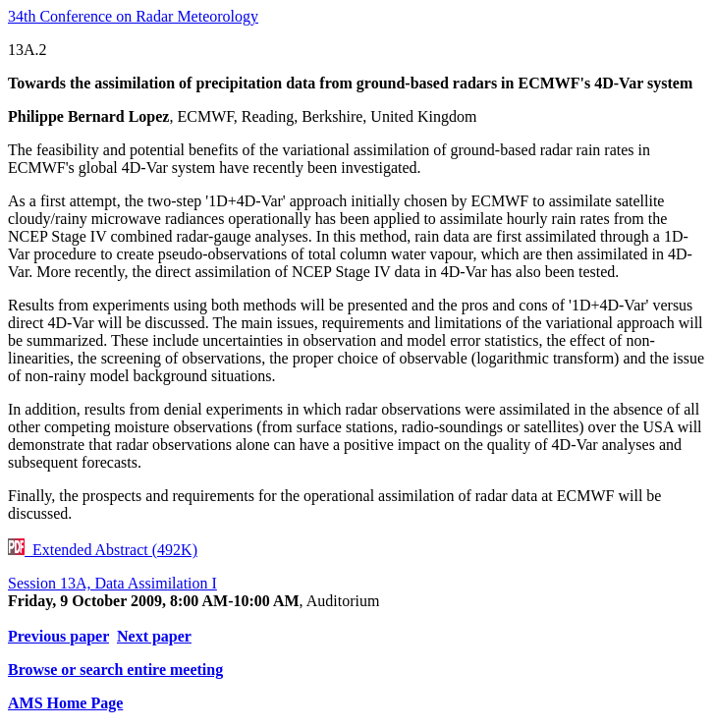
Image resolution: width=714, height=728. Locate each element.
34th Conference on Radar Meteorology (133, 16)
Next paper (154, 636)
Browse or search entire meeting (115, 670)
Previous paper (58, 636)
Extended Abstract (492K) (103, 550)
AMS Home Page (65, 703)
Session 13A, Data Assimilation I (112, 583)
